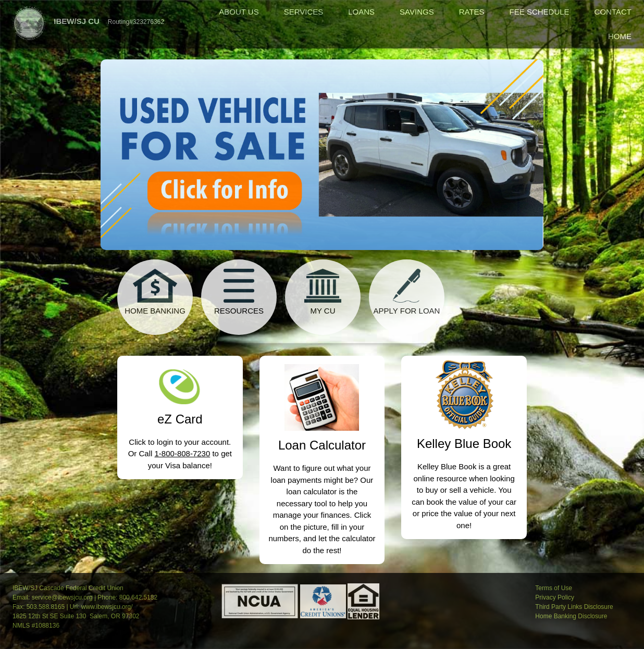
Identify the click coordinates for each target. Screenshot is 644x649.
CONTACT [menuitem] (613, 12)
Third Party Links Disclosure (574, 607)
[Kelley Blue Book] (464, 393)
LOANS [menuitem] (361, 12)
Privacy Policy (555, 597)
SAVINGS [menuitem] (417, 12)
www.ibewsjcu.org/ (107, 607)
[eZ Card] (180, 380)
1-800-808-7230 (183, 453)
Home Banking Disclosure (571, 616)
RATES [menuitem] (472, 12)
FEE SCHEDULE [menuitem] (540, 12)
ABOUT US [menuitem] (239, 12)
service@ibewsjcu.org (62, 597)
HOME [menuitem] (620, 36)
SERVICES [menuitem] (304, 12)
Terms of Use (554, 588)
